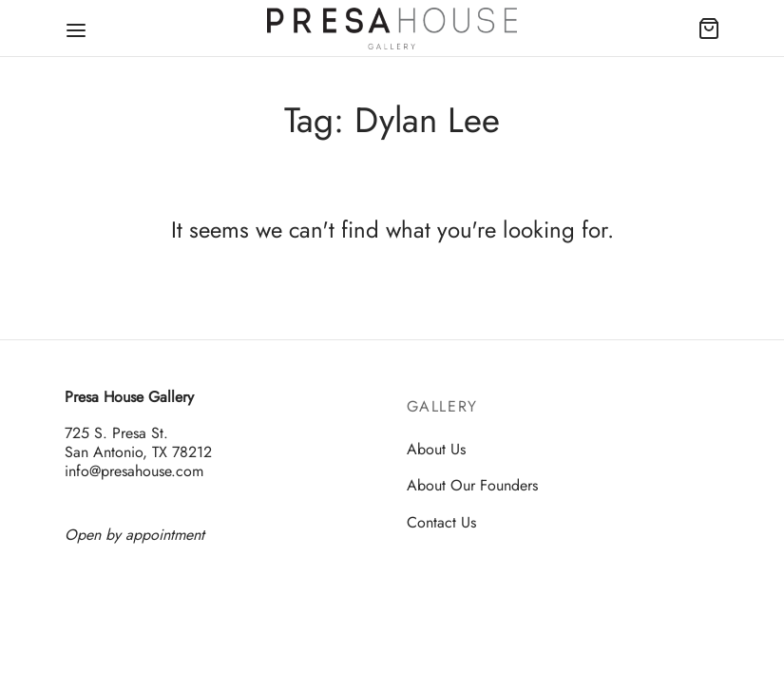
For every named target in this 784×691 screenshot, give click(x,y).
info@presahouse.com (134, 471)
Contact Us (441, 522)
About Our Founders (472, 485)
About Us (436, 449)
